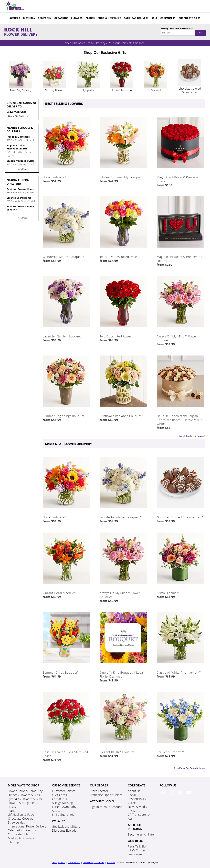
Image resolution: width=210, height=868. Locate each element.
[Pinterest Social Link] (181, 795)
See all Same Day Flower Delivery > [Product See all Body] (190, 768)
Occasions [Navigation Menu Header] (61, 18)
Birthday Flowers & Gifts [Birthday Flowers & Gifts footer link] (24, 795)
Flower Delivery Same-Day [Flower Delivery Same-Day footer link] (25, 791)
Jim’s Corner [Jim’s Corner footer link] (136, 854)
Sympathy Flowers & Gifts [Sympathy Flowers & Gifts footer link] (25, 799)
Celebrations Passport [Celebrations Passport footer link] (23, 830)
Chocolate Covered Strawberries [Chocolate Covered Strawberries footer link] (21, 820)
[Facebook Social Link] (164, 795)
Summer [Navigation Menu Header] (15, 18)
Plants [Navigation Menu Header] (90, 18)
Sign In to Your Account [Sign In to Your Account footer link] (106, 807)
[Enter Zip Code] (178, 33)
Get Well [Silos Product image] (156, 90)
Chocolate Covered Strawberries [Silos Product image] (190, 90)
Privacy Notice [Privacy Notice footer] (58, 863)
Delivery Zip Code (18, 114)
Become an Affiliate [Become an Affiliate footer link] (141, 834)
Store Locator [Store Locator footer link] (99, 791)
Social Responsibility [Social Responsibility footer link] (137, 797)
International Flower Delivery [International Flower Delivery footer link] (27, 826)
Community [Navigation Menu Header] (168, 18)
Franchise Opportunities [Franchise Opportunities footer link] (106, 795)
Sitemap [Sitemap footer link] (13, 842)
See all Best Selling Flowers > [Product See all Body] (192, 436)
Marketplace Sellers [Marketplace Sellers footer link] (21, 838)
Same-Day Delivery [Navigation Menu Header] (136, 18)
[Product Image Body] (66, 171)
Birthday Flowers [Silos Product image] (54, 90)
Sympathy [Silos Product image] (88, 90)
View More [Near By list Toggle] (22, 169)
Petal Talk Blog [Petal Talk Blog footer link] (137, 846)
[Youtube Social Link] (189, 795)
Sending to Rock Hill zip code (183, 31)
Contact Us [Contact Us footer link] (59, 799)
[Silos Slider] (20, 87)
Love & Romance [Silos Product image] (122, 90)
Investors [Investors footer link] (134, 811)
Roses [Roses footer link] (12, 807)
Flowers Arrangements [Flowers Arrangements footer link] (23, 803)
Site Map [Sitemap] (111, 863)
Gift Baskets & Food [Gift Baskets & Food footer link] (21, 815)
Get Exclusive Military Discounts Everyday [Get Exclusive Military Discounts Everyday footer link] (66, 828)
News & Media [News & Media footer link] (137, 807)
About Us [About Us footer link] (134, 791)
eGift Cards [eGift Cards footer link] (59, 795)
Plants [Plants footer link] (12, 811)
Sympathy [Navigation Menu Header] (45, 18)
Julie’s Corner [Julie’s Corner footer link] (136, 850)
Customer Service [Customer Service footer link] (64, 791)
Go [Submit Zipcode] (200, 33)
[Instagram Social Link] (172, 795)
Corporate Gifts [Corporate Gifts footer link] (18, 834)
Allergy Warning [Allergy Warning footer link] (62, 803)
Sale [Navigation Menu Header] (155, 18)
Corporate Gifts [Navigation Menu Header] (190, 18)
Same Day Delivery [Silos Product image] (20, 90)
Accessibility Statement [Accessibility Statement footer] (93, 863)
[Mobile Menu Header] (14, 9)
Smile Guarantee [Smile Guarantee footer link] (63, 815)
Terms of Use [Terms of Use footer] (74, 863)
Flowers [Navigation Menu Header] (77, 18)
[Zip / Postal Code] (18, 116)
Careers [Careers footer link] (133, 803)
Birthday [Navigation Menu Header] (29, 18)
